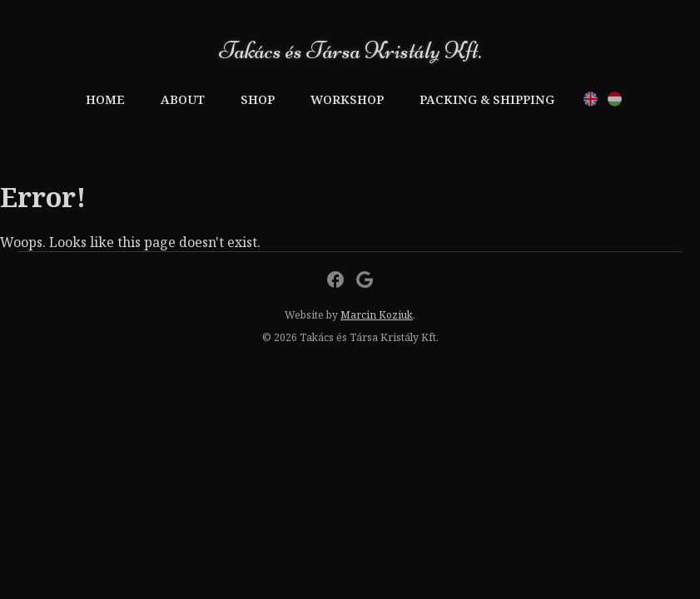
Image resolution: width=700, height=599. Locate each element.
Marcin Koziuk (377, 315)
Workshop (347, 99)
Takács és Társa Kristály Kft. (350, 50)
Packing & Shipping (487, 99)
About (183, 99)
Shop (258, 99)
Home (105, 99)
